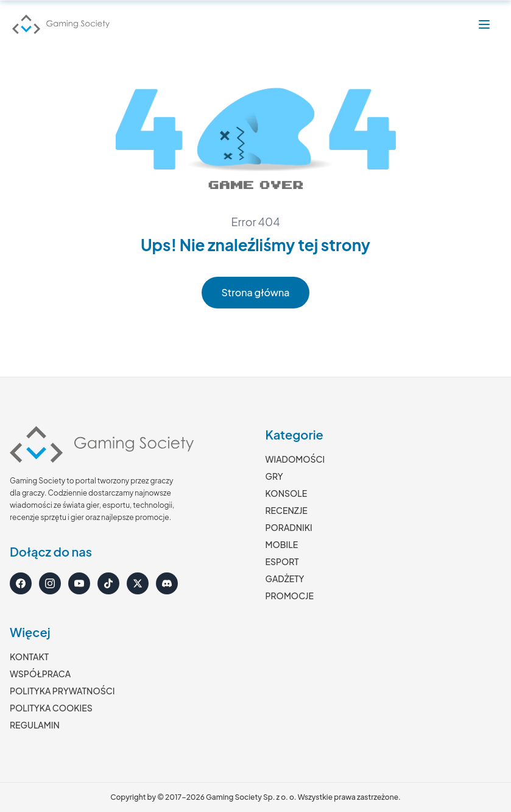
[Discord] (167, 583)
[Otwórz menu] (484, 24)
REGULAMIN (35, 725)
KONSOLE (287, 493)
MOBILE (282, 544)
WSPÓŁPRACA (40, 674)
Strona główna (255, 292)
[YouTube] (79, 583)
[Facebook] (21, 583)
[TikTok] (108, 583)
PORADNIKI (289, 527)
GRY (274, 476)
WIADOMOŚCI (295, 459)
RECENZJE (287, 510)
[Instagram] (50, 583)
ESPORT (282, 561)
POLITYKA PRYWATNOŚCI (62, 691)
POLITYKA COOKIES (51, 708)
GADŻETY (285, 579)
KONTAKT (29, 657)
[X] (138, 583)
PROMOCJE (290, 596)
